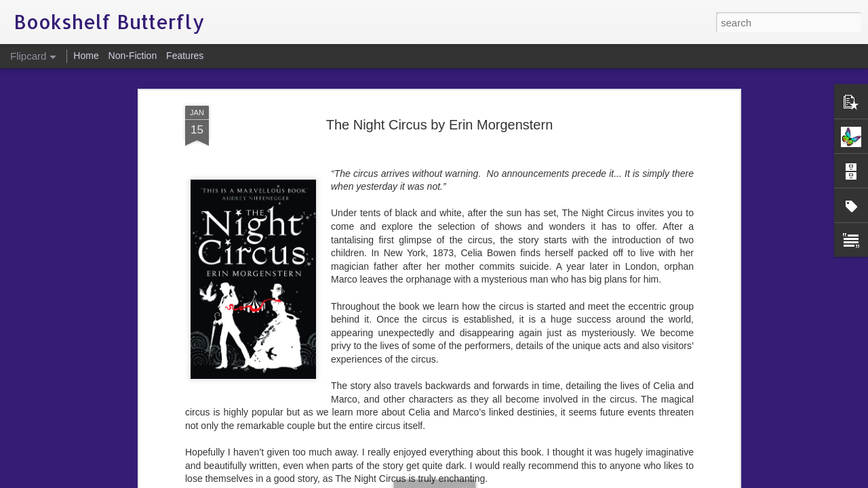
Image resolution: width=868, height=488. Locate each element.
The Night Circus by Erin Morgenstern (440, 76)
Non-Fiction (133, 56)
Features (185, 56)
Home (86, 56)
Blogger (476, 481)
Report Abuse (516, 481)
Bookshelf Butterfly (503, 449)
